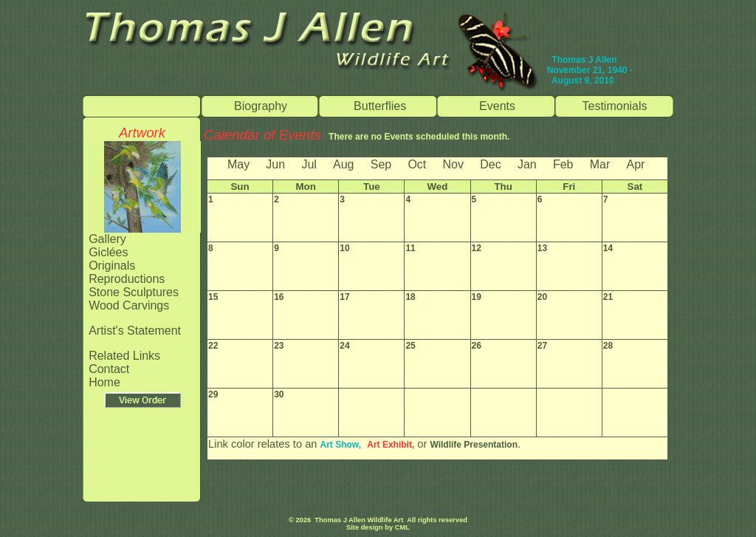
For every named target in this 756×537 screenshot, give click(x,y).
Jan (527, 164)
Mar (600, 164)
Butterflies (380, 106)
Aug (343, 164)
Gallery (107, 239)
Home (104, 382)
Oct (417, 164)
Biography (261, 106)
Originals (112, 266)
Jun (275, 164)
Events (497, 106)
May (238, 164)
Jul (309, 164)
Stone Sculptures (134, 292)
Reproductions (127, 279)
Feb (563, 164)
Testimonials (615, 106)
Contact (109, 369)
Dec (490, 164)
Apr (635, 164)
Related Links (124, 356)
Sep (381, 164)
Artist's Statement (135, 331)
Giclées (108, 252)
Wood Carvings (129, 305)
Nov (453, 164)
